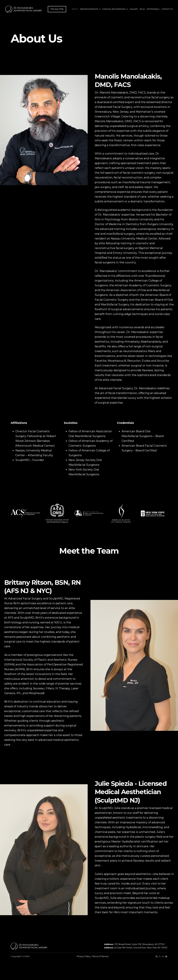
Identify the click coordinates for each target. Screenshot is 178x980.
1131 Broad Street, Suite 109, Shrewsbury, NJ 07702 (139, 944)
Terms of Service (100, 956)
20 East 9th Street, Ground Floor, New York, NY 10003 (141, 948)
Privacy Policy (84, 956)
